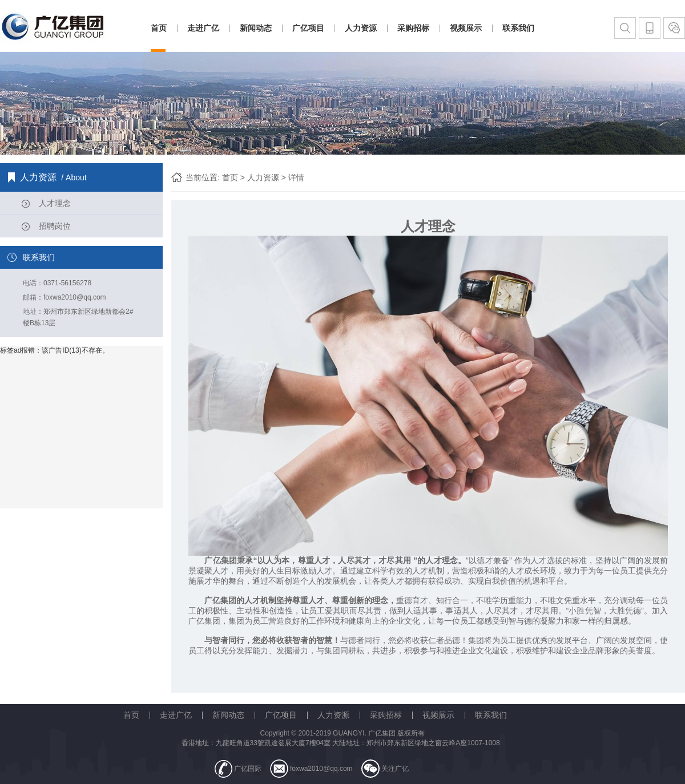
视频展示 (466, 28)
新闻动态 (256, 28)
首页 (159, 28)
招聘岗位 (55, 226)
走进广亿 (203, 28)
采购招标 (413, 28)
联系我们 (518, 28)
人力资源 (361, 28)
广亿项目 (308, 28)
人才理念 (55, 203)
